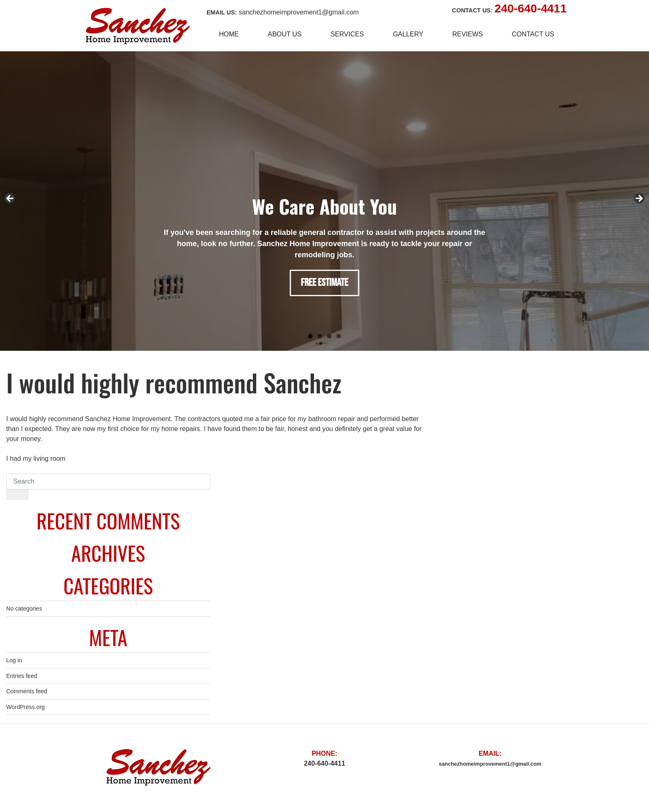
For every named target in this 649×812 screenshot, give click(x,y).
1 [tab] (310, 336)
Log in (14, 660)
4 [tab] (339, 336)
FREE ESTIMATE (325, 283)
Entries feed (22, 676)
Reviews (468, 34)
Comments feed (27, 691)
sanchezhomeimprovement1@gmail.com (299, 12)
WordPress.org (25, 707)
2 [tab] (320, 336)
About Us (285, 34)
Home (229, 34)
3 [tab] (329, 336)
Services (347, 34)
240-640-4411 (531, 8)
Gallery (408, 34)
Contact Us (533, 34)
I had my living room (36, 459)
